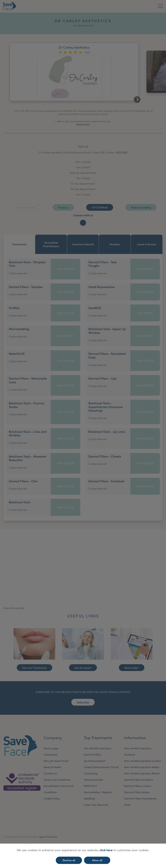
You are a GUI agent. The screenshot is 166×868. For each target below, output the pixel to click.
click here (106, 850)
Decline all (69, 860)
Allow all (97, 860)
